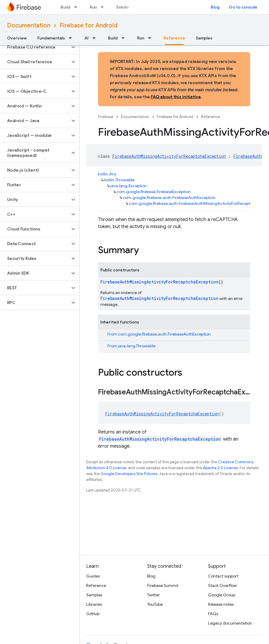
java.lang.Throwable (137, 346)
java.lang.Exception (129, 186)
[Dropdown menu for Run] (104, 7)
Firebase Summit (163, 585)
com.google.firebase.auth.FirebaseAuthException (169, 197)
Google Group (222, 595)
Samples (204, 38)
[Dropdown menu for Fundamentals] (72, 38)
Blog (215, 7)
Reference (211, 117)
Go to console (243, 7)
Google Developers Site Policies (129, 474)
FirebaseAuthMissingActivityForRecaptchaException (169, 156)
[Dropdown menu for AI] (96, 38)
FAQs (213, 614)
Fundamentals (51, 38)
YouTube (155, 604)
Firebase (106, 117)
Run (93, 7)
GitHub (93, 614)
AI (87, 38)
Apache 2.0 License (220, 468)
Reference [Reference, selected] (174, 38)
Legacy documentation (230, 623)
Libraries (94, 604)
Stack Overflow (222, 585)
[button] (35, 47)
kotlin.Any (107, 174)
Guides (93, 576)
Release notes (221, 604)
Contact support (223, 576)
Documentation (29, 25)
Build (65, 7)
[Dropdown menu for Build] (77, 7)
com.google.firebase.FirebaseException (153, 192)
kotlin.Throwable (119, 180)
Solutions (126, 7)
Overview (17, 38)
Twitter (153, 595)
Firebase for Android (89, 25)
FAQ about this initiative (176, 97)
